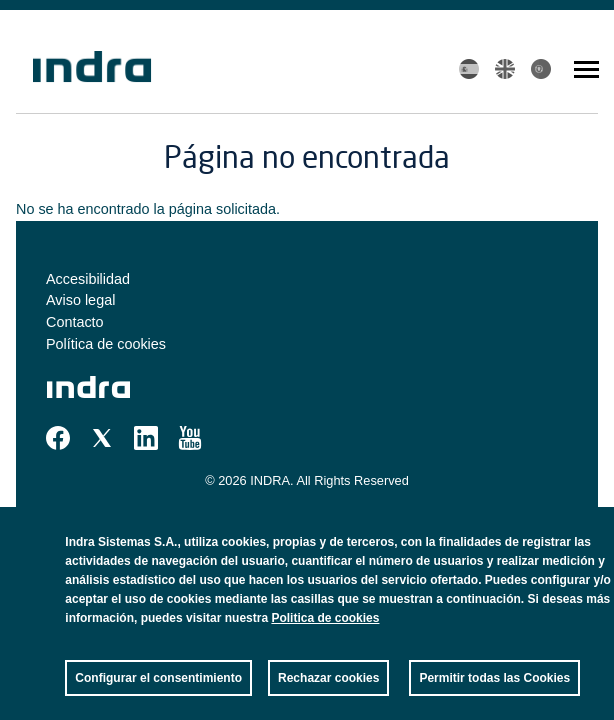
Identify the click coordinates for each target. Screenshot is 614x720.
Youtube (190, 438)
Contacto (75, 322)
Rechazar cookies (328, 696)
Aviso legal (80, 300)
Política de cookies (106, 344)
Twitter (102, 438)
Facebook (58, 438)
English (505, 69)
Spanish (469, 69)
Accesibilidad (88, 279)
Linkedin (146, 438)
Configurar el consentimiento (158, 696)
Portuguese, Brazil (541, 69)
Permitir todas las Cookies (494, 696)
